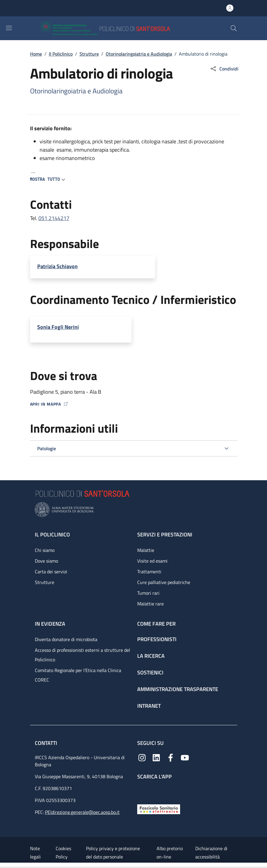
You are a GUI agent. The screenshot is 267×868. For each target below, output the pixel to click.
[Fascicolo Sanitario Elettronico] (159, 809)
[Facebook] (171, 757)
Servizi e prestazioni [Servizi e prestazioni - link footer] (165, 535)
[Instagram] (142, 757)
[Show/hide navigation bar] (9, 28)
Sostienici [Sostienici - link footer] (150, 672)
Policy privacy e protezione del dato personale (113, 853)
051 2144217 (54, 218)
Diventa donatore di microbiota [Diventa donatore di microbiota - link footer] (66, 639)
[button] (234, 28)
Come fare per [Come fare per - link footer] (156, 624)
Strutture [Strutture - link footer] (44, 582)
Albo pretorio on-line (170, 853)
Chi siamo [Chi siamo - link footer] (45, 550)
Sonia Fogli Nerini (58, 327)
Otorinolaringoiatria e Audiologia (139, 54)
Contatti (47, 743)
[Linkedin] (156, 757)
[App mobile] (142, 791)
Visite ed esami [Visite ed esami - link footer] (152, 561)
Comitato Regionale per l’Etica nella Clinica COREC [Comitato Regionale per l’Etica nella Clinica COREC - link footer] (78, 675)
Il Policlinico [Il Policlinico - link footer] (52, 535)
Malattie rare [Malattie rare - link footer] (150, 604)
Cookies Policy (63, 853)
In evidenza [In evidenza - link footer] (50, 624)
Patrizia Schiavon (57, 266)
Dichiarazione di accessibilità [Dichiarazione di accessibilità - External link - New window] (211, 853)
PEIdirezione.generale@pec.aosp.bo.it (82, 812)
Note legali (35, 853)
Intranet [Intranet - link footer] (149, 706)
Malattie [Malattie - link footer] (146, 550)
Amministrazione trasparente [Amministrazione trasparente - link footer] (178, 689)
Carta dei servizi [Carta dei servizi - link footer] (51, 572)
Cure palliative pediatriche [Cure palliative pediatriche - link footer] (164, 582)
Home (36, 54)
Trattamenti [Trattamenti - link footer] (149, 572)
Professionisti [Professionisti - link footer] (157, 639)
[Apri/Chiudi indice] (3, 865)
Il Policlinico (61, 54)
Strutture (89, 54)
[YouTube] (185, 757)
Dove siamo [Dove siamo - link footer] (46, 561)
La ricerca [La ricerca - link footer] (151, 656)
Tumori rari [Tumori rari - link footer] (148, 593)
